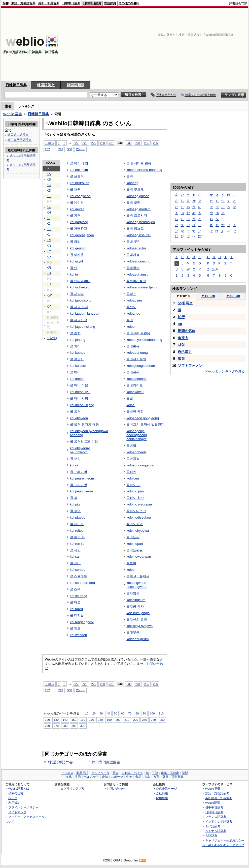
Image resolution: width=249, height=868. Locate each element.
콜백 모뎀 (133, 203)
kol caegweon (80, 196)
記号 (216, 269)
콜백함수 (133, 268)
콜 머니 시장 (79, 398)
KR (49, 268)
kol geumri (78, 248)
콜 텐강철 (77, 616)
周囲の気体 (187, 331)
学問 (185, 773)
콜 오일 (75, 459)
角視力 (183, 338)
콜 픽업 (75, 511)
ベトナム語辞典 (216, 831)
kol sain (76, 557)
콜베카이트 (135, 385)
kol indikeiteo (80, 287)
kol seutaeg (79, 596)
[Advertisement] (193, 45)
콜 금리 (75, 242)
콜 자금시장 (79, 320)
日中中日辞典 (71, 3)
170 (92, 720)
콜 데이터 (77, 203)
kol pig (75, 504)
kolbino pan (135, 491)
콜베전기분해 (136, 359)
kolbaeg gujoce (138, 196)
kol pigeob (78, 517)
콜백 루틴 (133, 242)
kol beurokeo (80, 183)
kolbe (130, 327)
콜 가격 (75, 215)
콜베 (130, 320)
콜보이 (131, 563)
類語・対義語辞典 (23, 3)
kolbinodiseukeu (138, 517)
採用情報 (162, 798)
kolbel (131, 405)
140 (65, 720)
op (180, 324)
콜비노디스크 (136, 511)
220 (136, 720)
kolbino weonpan (139, 504)
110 (161, 713)
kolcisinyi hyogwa (139, 626)
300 (70, 149)
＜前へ (50, 143)
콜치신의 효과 (137, 620)
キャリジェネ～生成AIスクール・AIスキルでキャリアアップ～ (223, 845)
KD (49, 191)
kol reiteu (77, 531)
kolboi (131, 570)
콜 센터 (75, 563)
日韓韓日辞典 (92, 3)
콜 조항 (75, 333)
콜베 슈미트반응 (138, 333)
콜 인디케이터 (80, 281)
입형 (181, 358)
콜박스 (131, 294)
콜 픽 (74, 498)
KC (49, 185)
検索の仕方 (16, 793)
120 (47, 720)
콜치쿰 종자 (135, 606)
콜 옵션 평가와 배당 (84, 424)
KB (49, 179)
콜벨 (130, 398)
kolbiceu (133, 478)
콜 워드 (75, 628)
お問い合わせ (116, 788)
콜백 (130, 176)
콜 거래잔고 (79, 229)
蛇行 (181, 317)
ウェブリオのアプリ (71, 788)
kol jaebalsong (81, 300)
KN (49, 246)
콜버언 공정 (135, 412)
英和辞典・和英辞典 (219, 798)
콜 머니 (75, 372)
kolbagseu (134, 300)
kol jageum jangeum (85, 313)
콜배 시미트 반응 (139, 163)
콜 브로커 (77, 176)
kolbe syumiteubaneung (144, 340)
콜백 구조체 (135, 189)
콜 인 (74, 268)
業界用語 (82, 773)
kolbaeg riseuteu (139, 235)
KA (49, 174)
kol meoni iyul (80, 392)
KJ (49, 224)
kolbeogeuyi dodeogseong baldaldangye (137, 435)
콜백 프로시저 (137, 215)
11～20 (208, 296)
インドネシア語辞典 (219, 821)
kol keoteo (78, 353)
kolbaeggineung (138, 261)
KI (48, 218)
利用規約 (14, 803)
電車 (116, 773)
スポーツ (117, 777)
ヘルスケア (91, 777)
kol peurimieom (81, 491)
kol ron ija (77, 544)
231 (111, 143)
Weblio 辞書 (13, 114)
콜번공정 (133, 459)
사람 (181, 345)
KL (49, 235)
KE (49, 196)
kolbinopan (135, 544)
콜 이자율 (77, 255)
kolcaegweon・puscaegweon (138, 585)
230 (102, 143)
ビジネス (67, 773)
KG (49, 207)
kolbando (133, 313)
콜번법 (131, 446)
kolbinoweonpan (139, 557)
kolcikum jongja (138, 613)
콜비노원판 (135, 550)
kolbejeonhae (136, 379)
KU (49, 284)
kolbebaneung (137, 353)
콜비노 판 (133, 485)
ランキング (26, 106)
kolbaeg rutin (136, 248)
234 (138, 143)
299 (61, 149)
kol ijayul (77, 261)
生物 (129, 777)
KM (49, 240)
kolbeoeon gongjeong (143, 418)
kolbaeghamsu (137, 274)
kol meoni (77, 379)
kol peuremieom (82, 478)
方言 (156, 777)
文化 (69, 777)
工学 (155, 773)
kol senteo (78, 570)
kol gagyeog (79, 222)
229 (94, 143)
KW (49, 295)
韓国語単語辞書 (60, 762)
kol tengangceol (82, 622)
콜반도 (131, 307)
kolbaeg (132, 183)
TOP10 (183, 296)
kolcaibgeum (136, 600)
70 (130, 713)
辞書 (6, 3)
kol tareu (77, 609)
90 (144, 713)
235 (147, 143)
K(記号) (52, 338)
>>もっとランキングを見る (225, 371)
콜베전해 (133, 372)
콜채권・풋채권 (138, 576)
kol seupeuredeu (82, 583)
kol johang (78, 340)
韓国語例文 (46, 85)
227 (76, 143)
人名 (147, 777)
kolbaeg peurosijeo (141, 222)
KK (49, 229)
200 (118, 720)
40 (108, 713)
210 (127, 720)
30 (101, 713)
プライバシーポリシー (23, 807)
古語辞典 (110, 3)
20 (94, 713)
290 (74, 726)
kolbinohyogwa (138, 531)
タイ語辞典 (213, 826)
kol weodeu (79, 635)
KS (49, 273)
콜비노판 (133, 537)
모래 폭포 (185, 303)
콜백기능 (133, 255)
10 (87, 713)
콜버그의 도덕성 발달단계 (145, 424)
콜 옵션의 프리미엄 (84, 442)
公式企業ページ (166, 788)
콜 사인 (75, 550)
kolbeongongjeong (140, 465)
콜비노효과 (135, 524)
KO (49, 251)
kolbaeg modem (138, 209)
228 (85, 143)
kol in (74, 274)
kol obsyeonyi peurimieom (80, 450)
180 (100, 720)
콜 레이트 (77, 524)
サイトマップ (17, 812)
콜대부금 (133, 632)
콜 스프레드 (79, 576)
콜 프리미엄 (79, 485)
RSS (143, 861)
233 (129, 143)
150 (74, 720)
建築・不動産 (170, 773)
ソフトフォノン (190, 366)
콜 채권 (75, 189)
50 (115, 713)
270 (56, 726)
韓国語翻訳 (76, 85)
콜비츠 (131, 472)
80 (137, 713)
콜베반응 (133, 346)
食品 (138, 777)
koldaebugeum (137, 639)
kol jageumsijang (83, 327)
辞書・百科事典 (173, 777)
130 (56, 720)
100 (152, 713)
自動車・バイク (132, 773)
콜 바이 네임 (79, 163)
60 (123, 713)
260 (47, 726)
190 (109, 720)
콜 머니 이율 (79, 385)
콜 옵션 (75, 412)
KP (49, 257)
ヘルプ (13, 798)
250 (162, 720)
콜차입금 (133, 593)
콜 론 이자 (77, 537)
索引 (8, 106)
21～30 (233, 296)
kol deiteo (77, 209)
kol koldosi (78, 366)
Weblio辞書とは (19, 788)
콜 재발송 (77, 294)
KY (49, 307)
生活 (78, 777)
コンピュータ (100, 773)
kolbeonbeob (136, 452)
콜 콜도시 (77, 359)
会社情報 (162, 793)
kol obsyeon (79, 418)
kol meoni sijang (82, 405)
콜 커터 (75, 346)
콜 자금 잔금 (79, 307)
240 (153, 720)
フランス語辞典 (216, 817)
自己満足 (185, 352)
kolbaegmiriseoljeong (142, 287)
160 (83, 720)
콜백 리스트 (135, 229)
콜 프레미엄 (79, 472)
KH (49, 213)
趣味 (105, 777)
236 (155, 143)
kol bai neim (79, 170)
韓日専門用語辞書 (106, 762)
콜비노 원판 (135, 498)
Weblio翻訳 (213, 803)
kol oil (74, 465)
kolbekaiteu (135, 392)
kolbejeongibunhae (141, 366)
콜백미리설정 (136, 281)
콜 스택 (75, 589)
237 (47, 149)
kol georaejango (82, 235)
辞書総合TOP (238, 4)
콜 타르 (75, 602)
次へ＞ (81, 149)
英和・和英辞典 (49, 3)
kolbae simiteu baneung (144, 170)
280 (65, 726)
